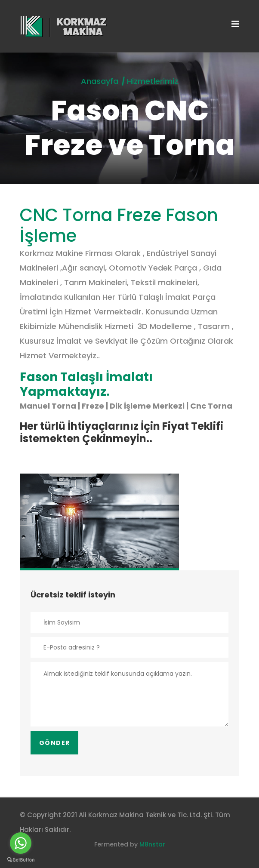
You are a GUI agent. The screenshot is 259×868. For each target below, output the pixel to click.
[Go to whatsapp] (21, 843)
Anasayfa (100, 81)
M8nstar (152, 844)
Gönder (54, 743)
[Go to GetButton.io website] (21, 859)
